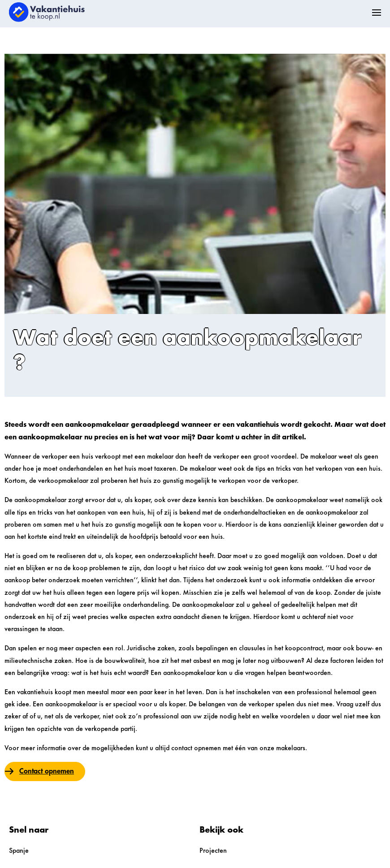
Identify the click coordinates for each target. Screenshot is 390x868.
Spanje (19, 851)
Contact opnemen (47, 771)
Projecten (213, 851)
